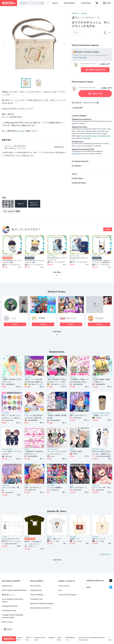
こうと (13, 318)
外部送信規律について (70, 639)
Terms (74, 174)
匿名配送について (8, 595)
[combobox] (31, 3)
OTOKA (42, 318)
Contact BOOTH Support (67, 595)
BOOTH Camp (7, 622)
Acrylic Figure (51, 256)
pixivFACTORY (76, 154)
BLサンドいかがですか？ (26, 229)
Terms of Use (28, 639)
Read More (83, 57)
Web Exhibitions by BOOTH (40, 608)
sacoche (84, 13)
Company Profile (19, 639)
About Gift (78, 108)
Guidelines (52, 638)
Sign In (55, 3)
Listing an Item (7, 586)
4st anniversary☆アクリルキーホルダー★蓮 (12, 261)
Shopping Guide (36, 590)
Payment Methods (37, 595)
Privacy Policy (77, 178)
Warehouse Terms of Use (40, 639)
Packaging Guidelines (10, 606)
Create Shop (86, 3)
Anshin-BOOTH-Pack (89, 136)
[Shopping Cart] (97, 3)
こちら (20, 131)
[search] (42, 3)
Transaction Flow (36, 599)
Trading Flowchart (81, 161)
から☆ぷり (71, 318)
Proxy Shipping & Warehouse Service (12, 600)
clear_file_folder (74, 256)
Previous (4, 44)
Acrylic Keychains (8, 256)
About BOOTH (69, 3)
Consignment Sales (9, 610)
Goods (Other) (96, 256)
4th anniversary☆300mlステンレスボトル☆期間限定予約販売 (102, 262)
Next (64, 44)
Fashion (75, 13)
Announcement (64, 586)
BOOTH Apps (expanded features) (14, 590)
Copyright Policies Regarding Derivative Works (12, 616)
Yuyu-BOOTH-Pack (104, 136)
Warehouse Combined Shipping (42, 604)
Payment (77, 166)
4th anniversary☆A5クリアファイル (79, 259)
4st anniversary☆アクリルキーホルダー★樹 (34, 261)
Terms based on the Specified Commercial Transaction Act (92, 639)
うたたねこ (99, 318)
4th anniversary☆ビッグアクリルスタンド (57, 259)
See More (57, 334)
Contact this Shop (79, 183)
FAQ (60, 590)
